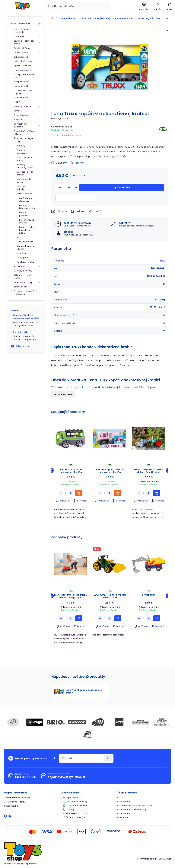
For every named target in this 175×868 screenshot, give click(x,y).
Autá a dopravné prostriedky (22, 31)
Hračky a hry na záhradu (27, 221)
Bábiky (17, 111)
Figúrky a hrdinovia (23, 66)
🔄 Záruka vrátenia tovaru (75, 806)
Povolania (18, 120)
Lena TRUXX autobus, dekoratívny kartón (71, 471)
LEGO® (17, 102)
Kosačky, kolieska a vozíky (27, 207)
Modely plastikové (22, 106)
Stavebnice (19, 266)
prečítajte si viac (114, 156)
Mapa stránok (31, 864)
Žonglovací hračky (25, 262)
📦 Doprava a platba (73, 798)
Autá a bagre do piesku (150, 18)
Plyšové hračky (21, 115)
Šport (19, 237)
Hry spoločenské (22, 82)
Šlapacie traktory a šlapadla (25, 247)
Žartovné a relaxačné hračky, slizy (24, 293)
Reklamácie (125, 802)
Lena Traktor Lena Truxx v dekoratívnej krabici (149, 471)
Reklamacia (125, 813)
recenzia (124, 817)
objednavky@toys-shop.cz (67, 777)
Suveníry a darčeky (23, 271)
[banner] (22, 7)
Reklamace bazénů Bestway (133, 809)
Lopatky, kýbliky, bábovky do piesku (27, 230)
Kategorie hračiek (68, 18)
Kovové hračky (21, 98)
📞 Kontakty (69, 809)
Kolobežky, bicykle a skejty (25, 173)
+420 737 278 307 (26, 777)
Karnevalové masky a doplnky (24, 92)
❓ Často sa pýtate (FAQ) (75, 817)
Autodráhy (19, 37)
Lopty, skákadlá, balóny (24, 181)
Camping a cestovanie (22, 152)
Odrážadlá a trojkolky (22, 188)
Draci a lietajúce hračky (24, 159)
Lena (163, 260)
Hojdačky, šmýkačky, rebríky (25, 166)
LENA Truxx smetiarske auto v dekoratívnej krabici (71, 596)
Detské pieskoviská (25, 214)
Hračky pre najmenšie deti (24, 76)
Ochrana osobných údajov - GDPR (136, 806)
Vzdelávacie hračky (23, 282)
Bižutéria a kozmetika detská (24, 42)
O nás (122, 798)
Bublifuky (21, 146)
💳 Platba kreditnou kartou (75, 813)
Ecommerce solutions (148, 859)
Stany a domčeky (25, 242)
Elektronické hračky (23, 61)
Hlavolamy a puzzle (23, 70)
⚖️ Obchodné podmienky (75, 802)
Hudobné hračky (22, 86)
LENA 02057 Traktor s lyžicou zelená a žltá (110, 596)
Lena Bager (149, 595)
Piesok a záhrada (124, 18)
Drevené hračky (21, 57)
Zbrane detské (21, 287)
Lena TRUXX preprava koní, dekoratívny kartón (110, 471)
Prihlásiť (108, 758)
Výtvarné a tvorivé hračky (23, 277)
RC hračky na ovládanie (20, 125)
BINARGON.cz (165, 859)
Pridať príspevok (63, 394)
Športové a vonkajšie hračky (96, 18)
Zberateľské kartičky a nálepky (24, 133)
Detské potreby (21, 53)
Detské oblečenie (22, 48)
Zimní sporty (22, 258)
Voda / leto (22, 253)
